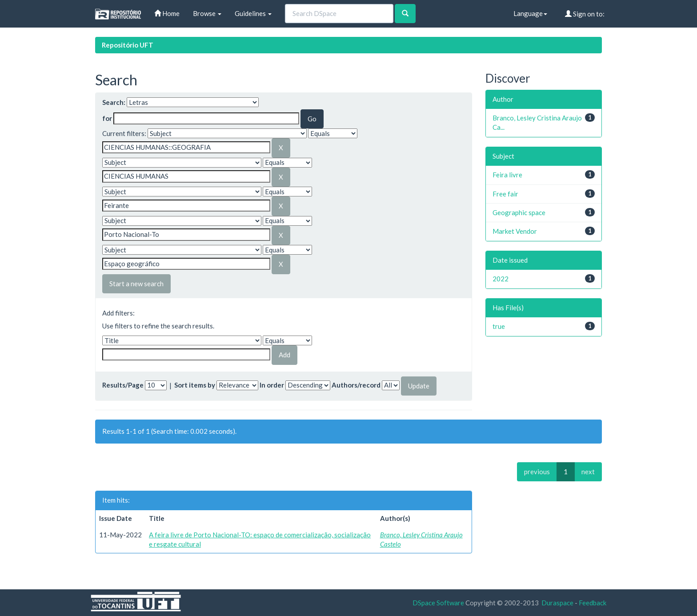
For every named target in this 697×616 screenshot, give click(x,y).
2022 (501, 279)
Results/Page (123, 385)
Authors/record (356, 385)
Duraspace (557, 603)
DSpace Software (438, 603)
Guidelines (253, 13)
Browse (207, 13)
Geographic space (519, 212)
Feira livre (507, 175)
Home (167, 13)
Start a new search (136, 284)
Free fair (505, 194)
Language (530, 13)
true (499, 326)
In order (272, 385)
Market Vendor (515, 231)
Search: (114, 102)
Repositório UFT (128, 45)
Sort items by (195, 385)
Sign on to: (585, 14)
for (107, 118)
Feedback (593, 603)
